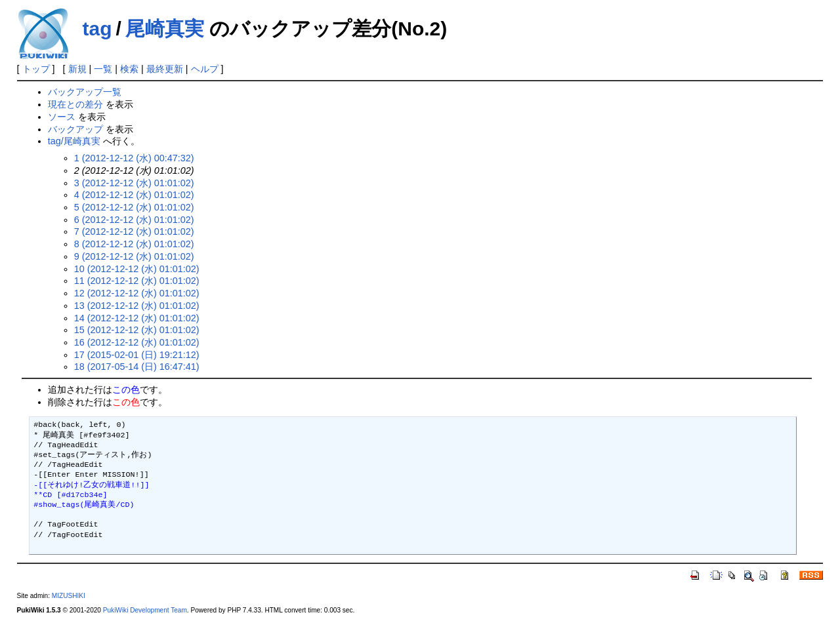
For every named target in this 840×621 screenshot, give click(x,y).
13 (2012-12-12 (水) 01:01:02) (137, 306)
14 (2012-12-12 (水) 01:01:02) (137, 318)
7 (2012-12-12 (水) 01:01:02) (134, 231)
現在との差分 (75, 104)
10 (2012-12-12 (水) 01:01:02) (137, 269)
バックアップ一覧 (85, 92)
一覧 (103, 69)
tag (97, 29)
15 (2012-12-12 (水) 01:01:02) (137, 330)
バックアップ (75, 129)
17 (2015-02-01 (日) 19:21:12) (137, 355)
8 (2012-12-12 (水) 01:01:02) (134, 244)
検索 (129, 69)
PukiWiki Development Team (145, 610)
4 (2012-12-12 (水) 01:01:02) (134, 195)
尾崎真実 (165, 29)
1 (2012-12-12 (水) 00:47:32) (134, 158)
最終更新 (165, 69)
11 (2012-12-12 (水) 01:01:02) (137, 281)
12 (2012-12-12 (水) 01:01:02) (137, 293)
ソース (62, 117)
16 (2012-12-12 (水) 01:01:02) (137, 342)
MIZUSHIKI (69, 596)
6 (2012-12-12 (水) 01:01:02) (134, 220)
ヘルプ (205, 69)
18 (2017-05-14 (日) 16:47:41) (137, 367)
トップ (36, 69)
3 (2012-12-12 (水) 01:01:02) (134, 183)
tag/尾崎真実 (74, 141)
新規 (77, 69)
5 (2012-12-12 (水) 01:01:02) (134, 207)
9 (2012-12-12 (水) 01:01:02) (134, 256)
